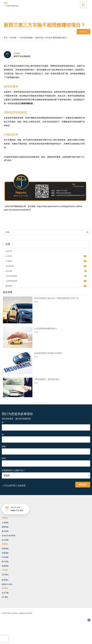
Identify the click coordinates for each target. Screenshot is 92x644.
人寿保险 (5, 523)
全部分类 (9, 251)
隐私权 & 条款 (7, 584)
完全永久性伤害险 (9, 536)
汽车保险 (5, 557)
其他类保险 (10, 266)
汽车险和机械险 (26, 38)
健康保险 (9, 286)
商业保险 (9, 271)
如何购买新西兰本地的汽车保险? (48, 353)
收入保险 (5, 540)
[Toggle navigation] (83, 5)
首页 (6, 38)
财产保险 (5, 562)
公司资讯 (9, 256)
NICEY (30, 613)
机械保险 (5, 566)
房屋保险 (5, 553)
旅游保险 (5, 549)
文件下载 (5, 593)
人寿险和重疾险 (11, 281)
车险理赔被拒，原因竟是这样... (48, 379)
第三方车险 (9, 66)
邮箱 (4, 446)
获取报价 (83, 32)
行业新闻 (9, 261)
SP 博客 (5, 597)
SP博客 (13, 38)
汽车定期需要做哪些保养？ (46, 329)
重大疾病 (5, 531)
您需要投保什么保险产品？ (13, 470)
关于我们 (5, 575)
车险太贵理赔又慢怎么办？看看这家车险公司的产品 (56, 298)
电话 (4, 458)
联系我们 (5, 580)
